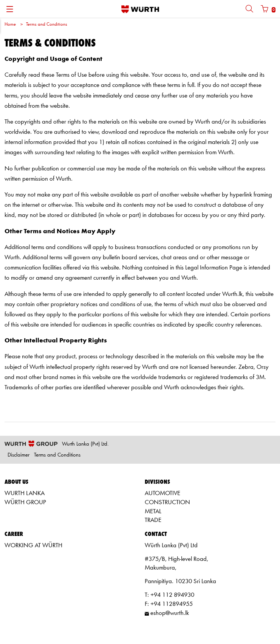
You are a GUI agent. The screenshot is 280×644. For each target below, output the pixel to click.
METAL (153, 512)
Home (10, 24)
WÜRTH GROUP (25, 502)
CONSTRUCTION (167, 502)
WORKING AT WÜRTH (33, 546)
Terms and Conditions (47, 24)
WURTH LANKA (25, 493)
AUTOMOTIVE (162, 493)
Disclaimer (19, 455)
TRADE (153, 520)
